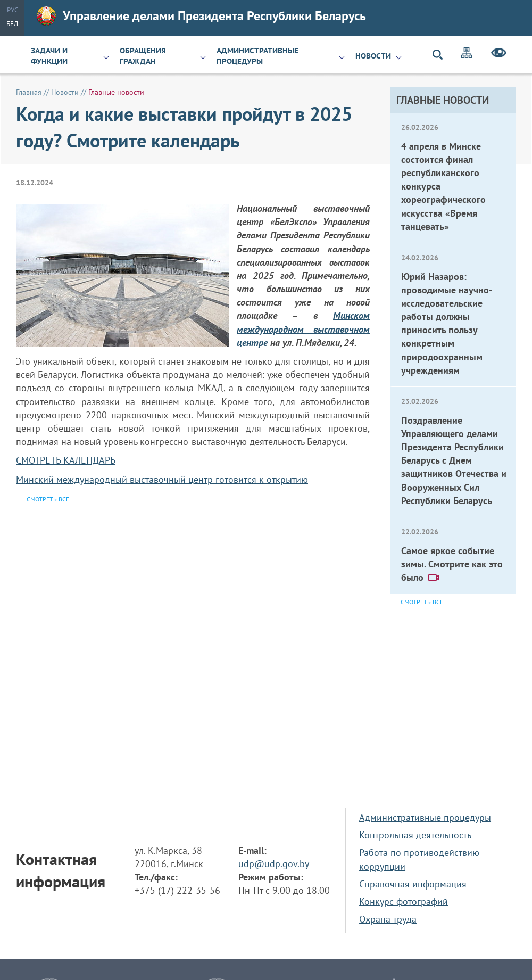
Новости (373, 56)
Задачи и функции (49, 56)
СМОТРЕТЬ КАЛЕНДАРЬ (66, 460)
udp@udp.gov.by (274, 864)
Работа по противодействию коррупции (419, 859)
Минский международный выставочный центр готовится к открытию (162, 479)
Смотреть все (422, 602)
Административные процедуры (257, 56)
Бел (12, 24)
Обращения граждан (143, 56)
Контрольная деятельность (415, 835)
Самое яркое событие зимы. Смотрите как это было (452, 564)
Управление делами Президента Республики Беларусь (201, 16)
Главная (29, 92)
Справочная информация (413, 884)
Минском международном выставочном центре (303, 329)
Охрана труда (388, 919)
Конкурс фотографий (404, 901)
